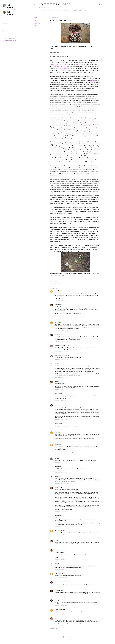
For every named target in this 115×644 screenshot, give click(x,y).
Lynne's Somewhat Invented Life (63, 582)
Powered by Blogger (68, 637)
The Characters (44, 10)
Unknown (57, 444)
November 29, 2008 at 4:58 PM (61, 401)
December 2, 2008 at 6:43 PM (61, 606)
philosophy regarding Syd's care (91, 124)
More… (86, 10)
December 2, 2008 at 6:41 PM (61, 596)
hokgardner (58, 335)
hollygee (57, 305)
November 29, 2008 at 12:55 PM (61, 360)
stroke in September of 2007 (58, 64)
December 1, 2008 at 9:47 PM (61, 546)
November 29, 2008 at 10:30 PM (62, 428)
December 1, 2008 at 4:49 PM (61, 526)
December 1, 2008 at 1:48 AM (61, 462)
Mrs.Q (56, 381)
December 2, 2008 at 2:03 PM (61, 578)
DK (55, 405)
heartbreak (37, 23)
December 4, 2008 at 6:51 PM (61, 625)
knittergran (57, 590)
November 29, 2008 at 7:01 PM (61, 420)
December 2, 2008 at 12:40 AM (61, 560)
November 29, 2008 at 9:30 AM (61, 300)
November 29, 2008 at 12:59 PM (61, 377)
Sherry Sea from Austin (61, 346)
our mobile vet (94, 80)
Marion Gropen (58, 531)
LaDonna (57, 487)
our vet (90, 78)
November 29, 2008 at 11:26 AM (61, 330)
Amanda (57, 322)
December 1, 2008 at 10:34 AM (61, 483)
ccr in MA (57, 291)
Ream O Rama (58, 610)
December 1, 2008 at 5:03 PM (61, 536)
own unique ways (65, 70)
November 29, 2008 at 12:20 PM (61, 351)
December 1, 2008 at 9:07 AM (61, 472)
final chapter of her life (63, 66)
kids (35, 25)
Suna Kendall (58, 573)
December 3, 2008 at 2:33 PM (61, 614)
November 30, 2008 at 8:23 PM (61, 454)
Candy (56, 564)
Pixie (56, 364)
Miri (56, 458)
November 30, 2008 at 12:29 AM (61, 440)
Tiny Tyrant (57, 550)
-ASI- (72, 640)
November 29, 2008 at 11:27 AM (61, 341)
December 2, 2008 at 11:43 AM (61, 569)
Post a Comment (54, 628)
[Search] (99, 4)
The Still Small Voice (57, 10)
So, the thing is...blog (55, 4)
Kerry (56, 432)
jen (55, 540)
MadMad (57, 618)
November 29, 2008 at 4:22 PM (61, 390)
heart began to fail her (64, 68)
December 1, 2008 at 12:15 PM (61, 511)
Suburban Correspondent (61, 355)
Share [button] (36, 17)
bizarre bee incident (82, 64)
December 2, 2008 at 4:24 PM (61, 586)
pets (35, 27)
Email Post (56, 281)
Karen (56, 476)
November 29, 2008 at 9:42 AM (61, 318)
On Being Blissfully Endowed (74, 10)
